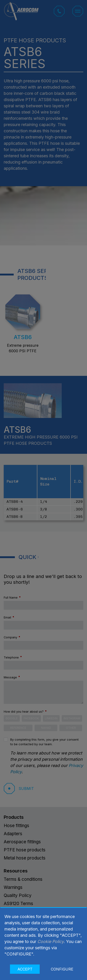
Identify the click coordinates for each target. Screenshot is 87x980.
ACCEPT (25, 969)
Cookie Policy (51, 941)
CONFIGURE (62, 969)
